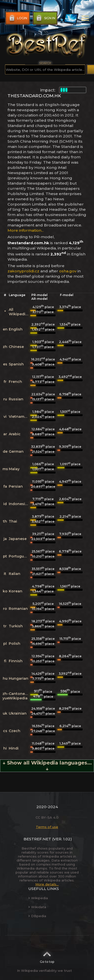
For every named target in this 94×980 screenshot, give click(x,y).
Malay (14, 469)
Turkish (16, 626)
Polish (15, 644)
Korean (16, 591)
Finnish (16, 661)
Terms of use (47, 827)
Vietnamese (20, 417)
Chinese (16, 347)
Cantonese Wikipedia (19, 696)
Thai (13, 521)
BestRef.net (37, 839)
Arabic (15, 434)
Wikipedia (38, 898)
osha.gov (68, 271)
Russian (16, 399)
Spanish (16, 364)
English (16, 329)
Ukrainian (18, 713)
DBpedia (37, 916)
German (16, 451)
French (15, 382)
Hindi (14, 748)
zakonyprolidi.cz (23, 271)
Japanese (18, 539)
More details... (47, 884)
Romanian (18, 609)
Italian (15, 574)
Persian (16, 486)
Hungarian (19, 678)
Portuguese (20, 556)
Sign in (45, 18)
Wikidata (37, 907)
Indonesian (19, 504)
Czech (15, 731)
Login (18, 18)
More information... (26, 230)
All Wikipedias (19, 312)
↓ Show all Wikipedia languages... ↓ (47, 766)
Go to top (47, 956)
